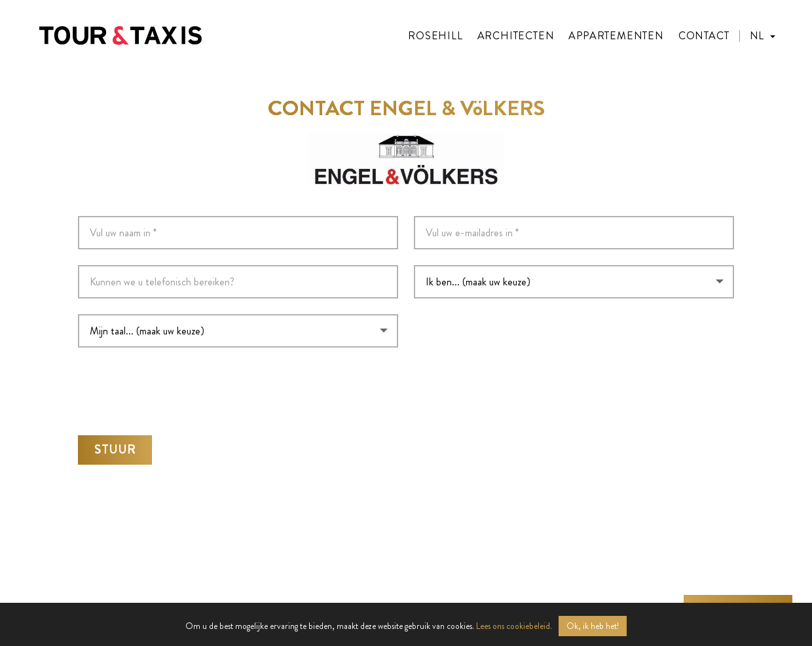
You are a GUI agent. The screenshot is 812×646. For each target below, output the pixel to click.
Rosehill (435, 36)
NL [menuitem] (757, 36)
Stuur (115, 445)
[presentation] (177, 385)
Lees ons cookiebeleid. (514, 626)
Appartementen (616, 36)
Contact (704, 36)
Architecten (516, 36)
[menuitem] (763, 36)
